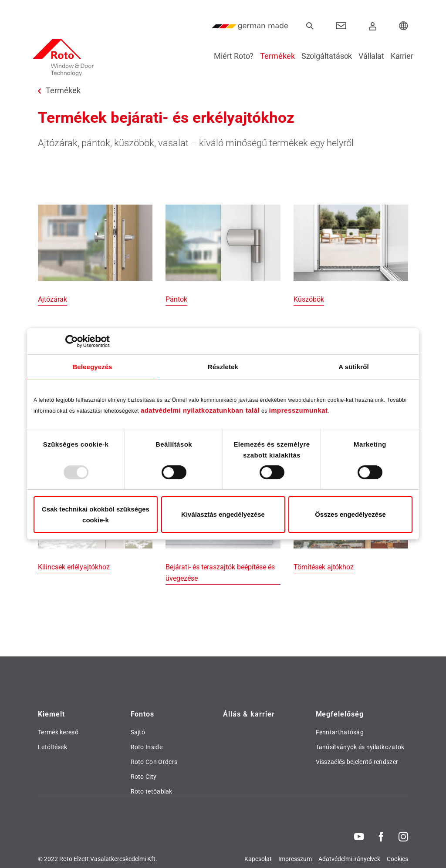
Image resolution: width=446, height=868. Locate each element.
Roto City (144, 777)
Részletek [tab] (223, 367)
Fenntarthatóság (340, 732)
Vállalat (366, 56)
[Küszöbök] (351, 255)
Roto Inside (147, 747)
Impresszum (295, 859)
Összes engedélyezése (350, 514)
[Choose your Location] (404, 26)
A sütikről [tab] (354, 367)
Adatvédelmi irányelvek (349, 859)
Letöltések (52, 747)
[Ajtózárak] (95, 255)
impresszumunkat (299, 410)
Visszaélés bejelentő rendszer (357, 762)
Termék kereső (58, 732)
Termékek (272, 56)
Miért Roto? (228, 56)
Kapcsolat (258, 859)
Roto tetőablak (152, 791)
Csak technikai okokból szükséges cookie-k (96, 515)
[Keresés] (310, 26)
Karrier (397, 56)
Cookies (397, 859)
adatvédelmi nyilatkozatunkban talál (200, 410)
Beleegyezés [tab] (92, 367)
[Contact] (341, 26)
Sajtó (138, 732)
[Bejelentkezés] (373, 26)
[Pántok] (223, 255)
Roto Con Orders (154, 762)
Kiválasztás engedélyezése (223, 514)
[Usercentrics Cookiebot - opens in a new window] (72, 341)
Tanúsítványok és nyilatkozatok (360, 747)
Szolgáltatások (322, 56)
